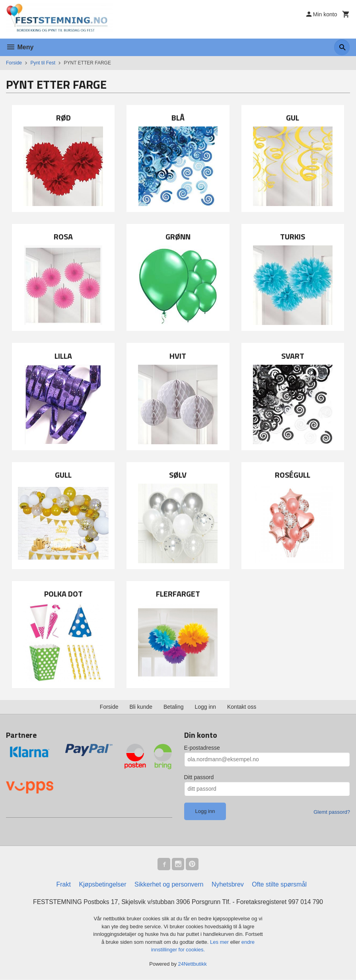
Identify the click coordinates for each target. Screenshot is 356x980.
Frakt (63, 885)
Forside (14, 63)
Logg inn (205, 707)
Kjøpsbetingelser (102, 885)
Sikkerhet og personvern (169, 885)
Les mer (220, 942)
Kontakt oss (242, 707)
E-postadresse (202, 748)
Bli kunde (141, 707)
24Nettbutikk (193, 964)
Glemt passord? (332, 812)
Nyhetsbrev (228, 885)
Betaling (174, 707)
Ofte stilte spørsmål (279, 885)
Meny (20, 47)
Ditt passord (199, 777)
